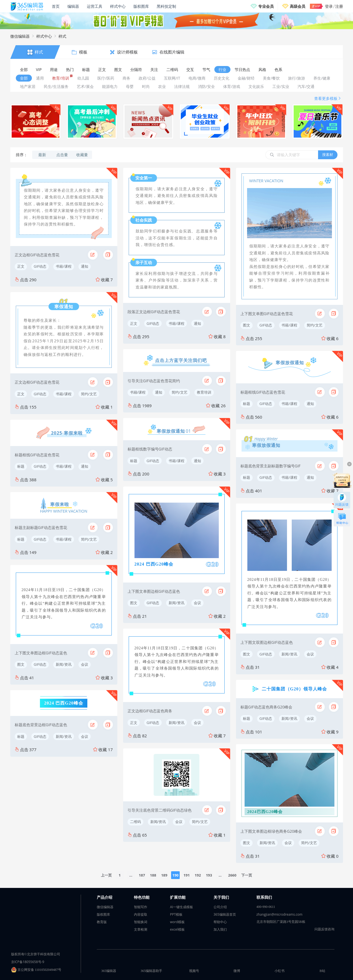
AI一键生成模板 (181, 907)
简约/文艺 (89, 394)
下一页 (247, 875)
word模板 (177, 922)
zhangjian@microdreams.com (280, 914)
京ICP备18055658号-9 (28, 962)
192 (198, 875)
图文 (21, 664)
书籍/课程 (64, 266)
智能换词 (141, 922)
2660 (232, 875)
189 (164, 875)
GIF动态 (40, 266)
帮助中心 (220, 922)
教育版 (102, 922)
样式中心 (118, 6)
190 (175, 875)
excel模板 (177, 929)
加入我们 (220, 929)
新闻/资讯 (64, 664)
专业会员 (266, 6)
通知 (85, 266)
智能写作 (141, 907)
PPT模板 (176, 914)
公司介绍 (220, 907)
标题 (21, 466)
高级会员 (298, 6)
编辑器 (73, 6)
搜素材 (328, 155)
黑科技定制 (166, 6)
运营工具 (95, 6)
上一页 (106, 875)
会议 (85, 664)
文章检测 (141, 929)
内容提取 (141, 914)
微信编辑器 (20, 36)
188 (153, 875)
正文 (21, 266)
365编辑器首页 (225, 914)
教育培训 (204, 392)
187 (142, 875)
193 (209, 875)
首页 (56, 6)
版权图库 (141, 6)
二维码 (135, 822)
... (131, 875)
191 (187, 875)
